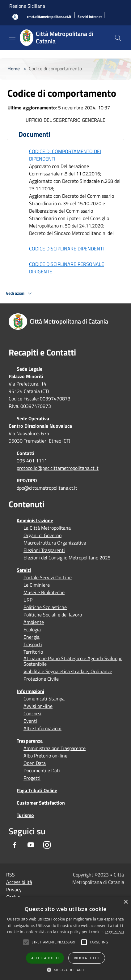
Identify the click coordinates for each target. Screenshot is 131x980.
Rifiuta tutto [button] (87, 958)
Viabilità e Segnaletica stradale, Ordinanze (68, 671)
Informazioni (30, 691)
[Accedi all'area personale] (15, 17)
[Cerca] (118, 38)
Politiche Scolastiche (45, 607)
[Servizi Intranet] (90, 17)
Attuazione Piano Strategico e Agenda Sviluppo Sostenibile (73, 661)
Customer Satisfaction (41, 803)
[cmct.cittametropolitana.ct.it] (49, 17)
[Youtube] (31, 845)
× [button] (126, 902)
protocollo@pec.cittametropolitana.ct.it (58, 468)
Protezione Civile (41, 679)
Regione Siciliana (27, 6)
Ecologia (32, 629)
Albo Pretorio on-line (45, 756)
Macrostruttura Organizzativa (55, 543)
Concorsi (32, 713)
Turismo (25, 815)
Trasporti (33, 644)
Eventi (30, 721)
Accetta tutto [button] (45, 958)
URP (28, 600)
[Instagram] (47, 845)
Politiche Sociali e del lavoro (53, 615)
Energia (32, 637)
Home (14, 68)
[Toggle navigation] (12, 37)
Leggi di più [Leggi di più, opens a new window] (114, 932)
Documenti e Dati (42, 770)
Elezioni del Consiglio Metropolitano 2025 (67, 558)
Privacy (14, 890)
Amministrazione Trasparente (55, 748)
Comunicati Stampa (44, 699)
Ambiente (34, 622)
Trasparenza (30, 741)
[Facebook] (15, 845)
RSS (11, 875)
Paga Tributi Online (37, 790)
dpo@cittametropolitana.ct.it (47, 488)
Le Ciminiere (37, 585)
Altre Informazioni (42, 728)
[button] (53, 942)
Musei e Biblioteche (44, 592)
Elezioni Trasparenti (44, 550)
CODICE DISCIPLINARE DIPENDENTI (66, 249)
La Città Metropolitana (47, 528)
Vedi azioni (20, 294)
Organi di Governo (42, 535)
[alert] (65, 938)
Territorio (33, 652)
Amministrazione (35, 520)
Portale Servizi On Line (48, 577)
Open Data (35, 763)
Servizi (24, 570)
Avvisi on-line (38, 706)
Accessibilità (19, 882)
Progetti (32, 778)
